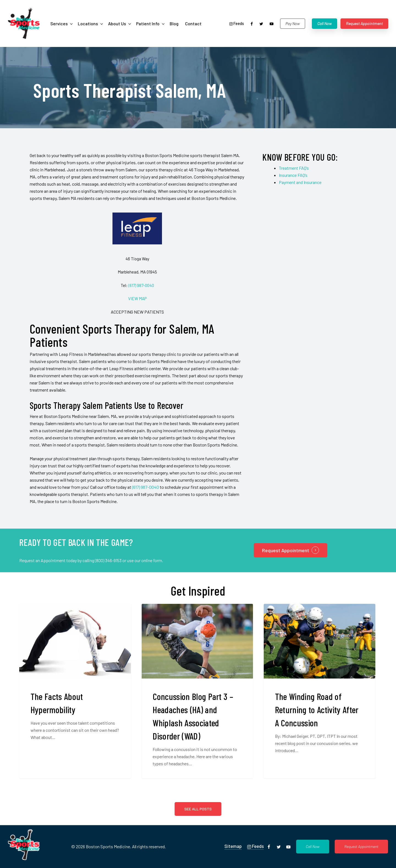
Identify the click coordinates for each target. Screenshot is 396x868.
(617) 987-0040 (141, 285)
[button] (313, 847)
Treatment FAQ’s (294, 168)
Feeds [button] (255, 846)
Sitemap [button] (233, 846)
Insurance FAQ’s (293, 175)
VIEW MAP (137, 298)
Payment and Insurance (300, 182)
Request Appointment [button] (286, 550)
